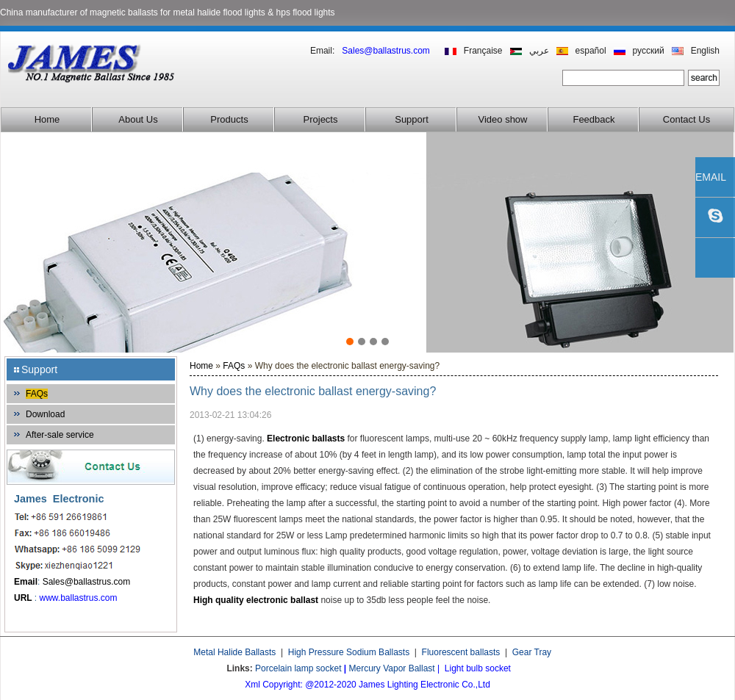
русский (649, 51)
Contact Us (686, 119)
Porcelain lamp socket (298, 668)
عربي (539, 51)
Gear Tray (532, 652)
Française (483, 51)
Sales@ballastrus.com (87, 582)
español (591, 51)
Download (45, 414)
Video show (503, 119)
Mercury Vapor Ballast (392, 668)
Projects (321, 119)
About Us (138, 119)
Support (412, 119)
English (705, 51)
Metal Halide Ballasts (234, 652)
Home (47, 119)
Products (229, 119)
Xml (252, 685)
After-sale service (60, 435)
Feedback (594, 119)
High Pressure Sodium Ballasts (349, 652)
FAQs (37, 394)
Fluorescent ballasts (461, 652)
